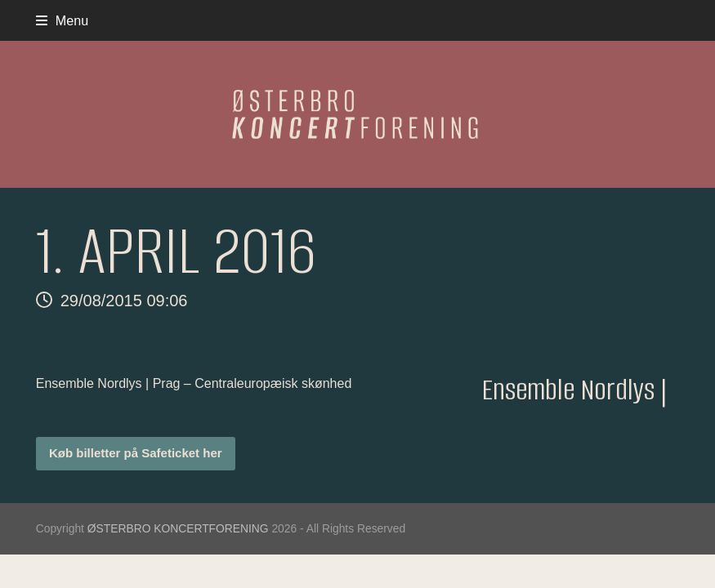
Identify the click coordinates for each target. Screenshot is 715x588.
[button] (63, 20)
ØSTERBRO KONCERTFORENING (178, 528)
